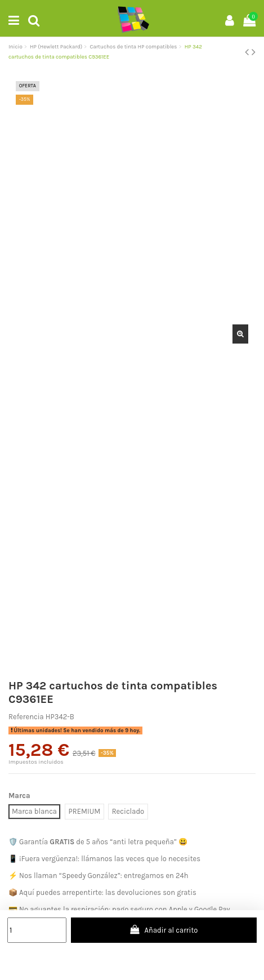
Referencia (26, 717)
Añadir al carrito (164, 930)
